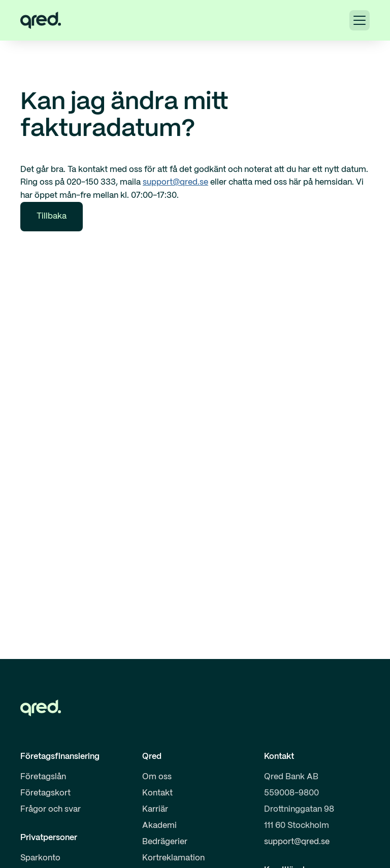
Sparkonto (40, 858)
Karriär (155, 809)
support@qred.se (175, 182)
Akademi (159, 826)
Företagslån (43, 777)
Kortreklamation (173, 858)
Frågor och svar (51, 809)
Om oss (157, 777)
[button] (360, 20)
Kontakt (157, 793)
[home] (41, 20)
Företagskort (45, 793)
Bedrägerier (165, 842)
